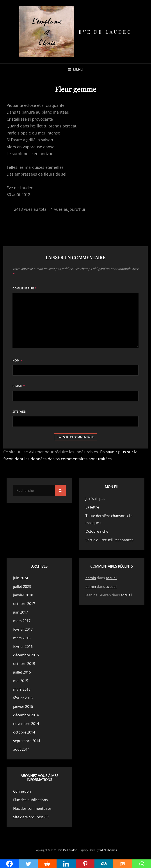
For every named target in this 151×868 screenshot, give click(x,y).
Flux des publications (30, 800)
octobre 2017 (24, 604)
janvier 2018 (23, 595)
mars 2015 (22, 689)
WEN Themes (108, 850)
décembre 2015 (26, 655)
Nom (17, 360)
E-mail (19, 386)
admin (91, 578)
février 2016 (23, 646)
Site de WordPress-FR (31, 817)
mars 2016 (22, 638)
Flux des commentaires (32, 808)
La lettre (92, 507)
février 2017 (23, 629)
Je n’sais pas (95, 499)
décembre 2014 (26, 715)
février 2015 (23, 698)
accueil (112, 578)
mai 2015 (21, 681)
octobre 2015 (24, 664)
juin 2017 (21, 612)
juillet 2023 (22, 587)
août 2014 (21, 749)
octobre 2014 (24, 732)
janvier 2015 (23, 706)
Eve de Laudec (105, 32)
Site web (19, 412)
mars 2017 (22, 621)
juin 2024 (21, 578)
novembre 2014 (26, 724)
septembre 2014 (27, 741)
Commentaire (25, 288)
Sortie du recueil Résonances (109, 540)
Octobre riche (97, 531)
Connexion (22, 791)
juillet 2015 (22, 672)
